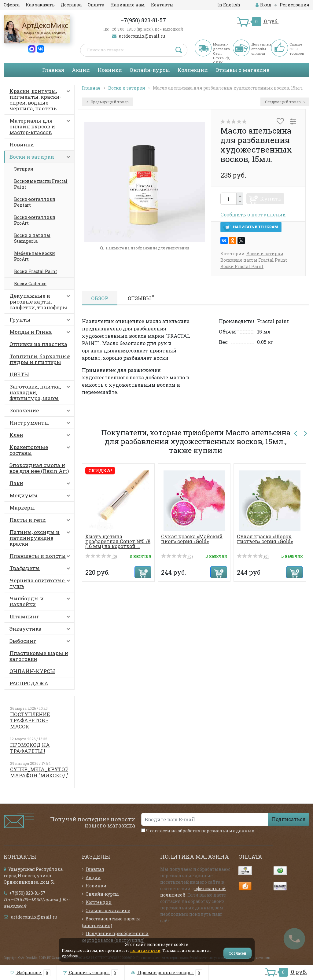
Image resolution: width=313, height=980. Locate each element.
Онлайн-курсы (150, 70)
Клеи (41, 436)
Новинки (110, 70)
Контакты (162, 5)
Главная (53, 70)
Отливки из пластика (38, 344)
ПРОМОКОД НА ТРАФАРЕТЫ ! (30, 748)
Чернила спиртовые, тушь (41, 583)
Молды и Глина (41, 333)
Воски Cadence (30, 284)
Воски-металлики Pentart (35, 202)
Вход (263, 5)
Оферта (12, 5)
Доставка (71, 5)
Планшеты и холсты (41, 557)
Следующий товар (285, 102)
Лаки (41, 484)
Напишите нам (128, 5)
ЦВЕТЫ (19, 374)
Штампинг (41, 618)
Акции (81, 70)
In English (229, 5)
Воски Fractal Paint (36, 271)
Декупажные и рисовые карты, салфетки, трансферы (41, 302)
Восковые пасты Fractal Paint (41, 184)
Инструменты (41, 424)
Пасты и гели (41, 521)
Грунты (41, 321)
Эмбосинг (41, 642)
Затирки (24, 169)
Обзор (100, 298)
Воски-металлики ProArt (35, 220)
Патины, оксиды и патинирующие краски (41, 538)
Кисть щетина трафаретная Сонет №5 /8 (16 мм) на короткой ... (118, 541)
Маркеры (22, 508)
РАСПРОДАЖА (29, 683)
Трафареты (41, 569)
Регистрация (295, 5)
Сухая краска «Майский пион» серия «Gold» (192, 539)
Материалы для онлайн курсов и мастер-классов (41, 126)
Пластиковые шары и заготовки (39, 656)
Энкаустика (41, 630)
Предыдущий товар (108, 102)
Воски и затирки (41, 158)
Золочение (41, 412)
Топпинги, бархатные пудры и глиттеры (41, 359)
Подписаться (289, 819)
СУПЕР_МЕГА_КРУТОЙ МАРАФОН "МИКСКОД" (40, 772)
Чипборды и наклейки (41, 601)
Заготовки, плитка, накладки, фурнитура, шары (41, 392)
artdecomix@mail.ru (142, 36)
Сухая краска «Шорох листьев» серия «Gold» (265, 539)
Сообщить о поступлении (253, 214)
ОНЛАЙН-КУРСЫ (32, 671)
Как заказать (40, 5)
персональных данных (228, 831)
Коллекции (193, 70)
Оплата (96, 5)
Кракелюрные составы (41, 450)
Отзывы (141, 297)
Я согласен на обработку (198, 831)
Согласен (238, 953)
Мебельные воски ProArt (35, 256)
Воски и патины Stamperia (32, 238)
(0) (101, 556)
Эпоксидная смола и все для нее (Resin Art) (39, 468)
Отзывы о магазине (242, 70)
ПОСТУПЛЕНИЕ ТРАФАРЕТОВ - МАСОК (30, 720)
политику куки (145, 950)
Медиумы (41, 497)
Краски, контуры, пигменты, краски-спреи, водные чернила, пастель (41, 100)
